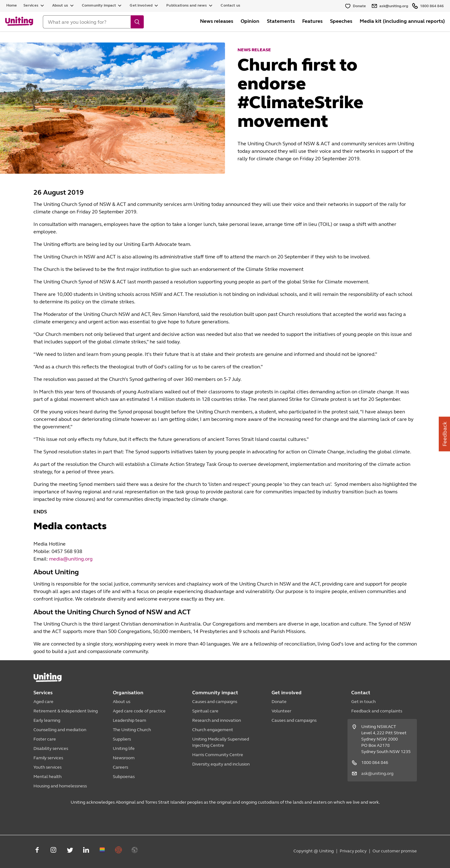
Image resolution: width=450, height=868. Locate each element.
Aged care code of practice (139, 711)
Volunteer (281, 711)
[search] (137, 22)
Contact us (230, 5)
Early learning (47, 720)
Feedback (445, 434)
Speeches (341, 21)
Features (312, 21)
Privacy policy (353, 851)
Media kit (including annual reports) (402, 21)
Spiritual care (205, 711)
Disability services (51, 748)
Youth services (47, 767)
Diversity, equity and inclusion (221, 764)
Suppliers (122, 739)
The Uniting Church (132, 730)
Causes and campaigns (215, 702)
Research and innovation (217, 720)
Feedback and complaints (377, 711)
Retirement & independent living (66, 711)
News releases (217, 21)
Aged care (43, 702)
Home (12, 5)
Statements (281, 21)
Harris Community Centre (218, 755)
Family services (48, 758)
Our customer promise (395, 851)
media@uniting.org (71, 559)
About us (122, 702)
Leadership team (130, 720)
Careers (120, 767)
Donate (279, 702)
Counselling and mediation (60, 730)
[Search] (87, 22)
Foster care (45, 739)
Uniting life (124, 748)
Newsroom (124, 758)
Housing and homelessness (60, 786)
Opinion (250, 21)
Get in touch (363, 702)
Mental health (47, 777)
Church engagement (213, 730)
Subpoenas (124, 777)
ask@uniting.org (377, 773)
